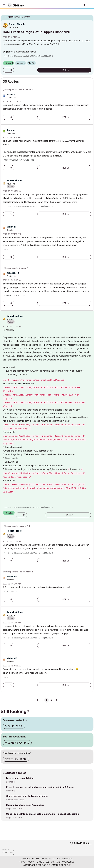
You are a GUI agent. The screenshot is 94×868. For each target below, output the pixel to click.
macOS (31, 63)
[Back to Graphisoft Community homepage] (16, 5)
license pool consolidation (20, 778)
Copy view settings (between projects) (27, 796)
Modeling (10, 791)
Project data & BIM (14, 809)
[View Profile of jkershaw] (12, 130)
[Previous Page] (37, 700)
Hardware (20, 63)
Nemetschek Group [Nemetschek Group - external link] (61, 865)
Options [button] (90, 16)
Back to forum (14, 726)
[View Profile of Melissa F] (12, 227)
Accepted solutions (17, 743)
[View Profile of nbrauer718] (13, 273)
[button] (6, 70)
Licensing (10, 782)
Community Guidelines (62, 862)
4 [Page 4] (51, 700)
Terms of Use (42, 862)
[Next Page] (57, 700)
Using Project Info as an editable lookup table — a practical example (43, 814)
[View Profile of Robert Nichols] (17, 24)
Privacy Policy (26, 862)
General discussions (15, 800)
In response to (19, 89)
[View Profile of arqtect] (11, 94)
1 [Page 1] (42, 700)
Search (75, 5)
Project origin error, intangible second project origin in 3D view (40, 787)
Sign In (90, 5)
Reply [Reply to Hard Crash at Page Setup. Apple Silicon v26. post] (66, 70)
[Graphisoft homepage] (81, 844)
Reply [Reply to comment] (66, 117)
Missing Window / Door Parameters (25, 805)
